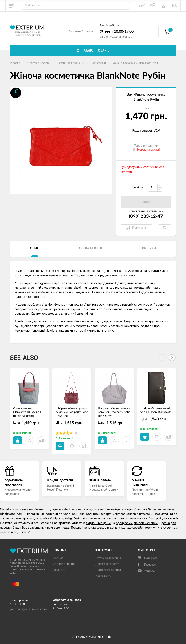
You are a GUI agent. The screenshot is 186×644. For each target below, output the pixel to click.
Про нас (58, 558)
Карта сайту (103, 576)
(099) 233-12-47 (146, 216)
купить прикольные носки (126, 519)
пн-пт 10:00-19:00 (117, 31)
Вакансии (59, 570)
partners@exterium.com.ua (116, 37)
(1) (75, 433)
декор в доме (107, 528)
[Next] (172, 358)
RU (175, 5)
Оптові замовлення (108, 558)
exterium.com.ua (73, 509)
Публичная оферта (108, 570)
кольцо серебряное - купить (142, 528)
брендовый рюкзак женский (137, 523)
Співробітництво (64, 564)
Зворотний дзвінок (81, 31)
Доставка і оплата (107, 564)
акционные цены (98, 523)
